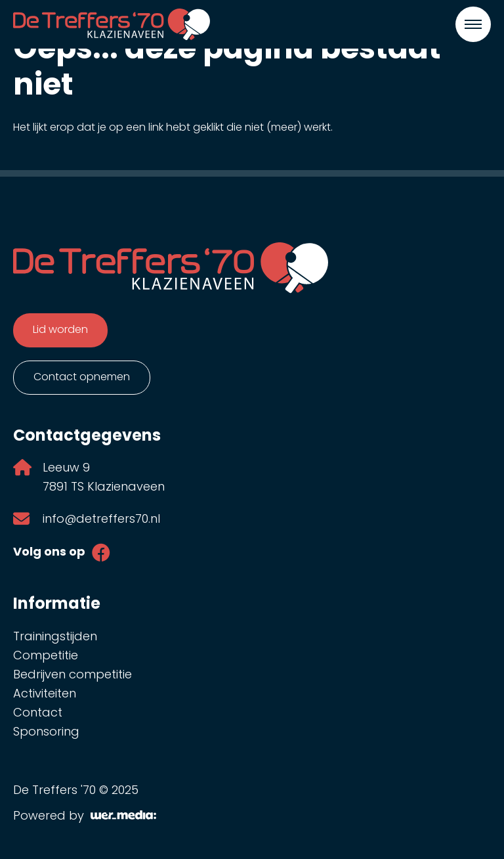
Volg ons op (49, 553)
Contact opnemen (82, 378)
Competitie (46, 656)
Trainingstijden (55, 637)
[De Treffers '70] (112, 24)
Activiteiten (45, 694)
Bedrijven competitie (73, 675)
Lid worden (60, 330)
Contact (38, 714)
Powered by (85, 817)
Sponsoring (46, 733)
